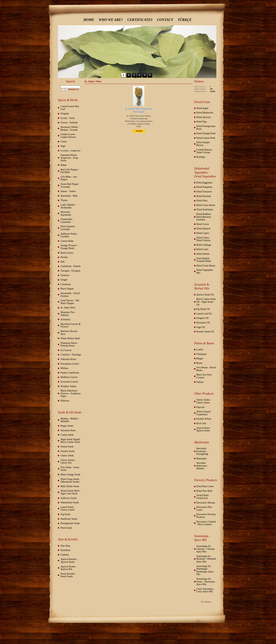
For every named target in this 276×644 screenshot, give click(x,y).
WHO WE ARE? (111, 20)
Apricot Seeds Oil (205, 295)
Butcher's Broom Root (69, 333)
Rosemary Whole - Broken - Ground (70, 128)
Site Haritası (206, 602)
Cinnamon (66, 284)
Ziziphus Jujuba (68, 386)
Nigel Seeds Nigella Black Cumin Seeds (70, 441)
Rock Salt (201, 423)
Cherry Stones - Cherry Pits (68, 462)
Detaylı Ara (74, 89)
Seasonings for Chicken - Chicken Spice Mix (206, 549)
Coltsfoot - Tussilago (71, 355)
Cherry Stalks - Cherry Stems (204, 401)
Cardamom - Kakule (71, 266)
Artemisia (65, 319)
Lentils (200, 350)
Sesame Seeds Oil (205, 332)
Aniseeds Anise (68, 430)
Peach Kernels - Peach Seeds (68, 575)
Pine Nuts (65, 546)
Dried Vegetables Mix (205, 271)
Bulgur (200, 358)
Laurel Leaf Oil (204, 314)
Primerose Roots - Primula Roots (69, 344)
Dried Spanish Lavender (68, 228)
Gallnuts (65, 555)
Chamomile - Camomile (67, 221)
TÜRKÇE (185, 20)
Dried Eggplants (204, 183)
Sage (63, 146)
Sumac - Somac (68, 191)
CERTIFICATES (140, 20)
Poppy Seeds (67, 426)
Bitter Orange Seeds (70, 475)
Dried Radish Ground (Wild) (204, 260)
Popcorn (200, 407)
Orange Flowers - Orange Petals (69, 247)
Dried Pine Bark (204, 491)
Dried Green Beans (206, 205)
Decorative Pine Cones (204, 508)
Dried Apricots (204, 117)
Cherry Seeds (67, 456)
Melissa (64, 368)
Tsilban (200, 382)
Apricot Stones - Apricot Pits (69, 568)
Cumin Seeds (67, 435)
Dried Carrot (203, 224)
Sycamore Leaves (69, 382)
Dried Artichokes (205, 210)
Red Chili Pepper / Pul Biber (70, 171)
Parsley (64, 257)
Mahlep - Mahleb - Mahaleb (70, 420)
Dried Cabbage (204, 245)
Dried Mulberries (205, 113)
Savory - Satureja (69, 122)
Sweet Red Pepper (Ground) (70, 185)
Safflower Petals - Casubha (69, 235)
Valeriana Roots (68, 359)
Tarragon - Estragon (70, 271)
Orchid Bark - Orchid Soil (203, 497)
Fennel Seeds (67, 447)
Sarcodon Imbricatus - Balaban (202, 466)
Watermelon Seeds (70, 503)
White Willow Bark (70, 338)
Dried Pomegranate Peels (206, 128)
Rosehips (201, 157)
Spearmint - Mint (69, 196)
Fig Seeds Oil (203, 309)
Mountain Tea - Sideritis (68, 314)
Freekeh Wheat (204, 419)
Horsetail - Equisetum (66, 213)
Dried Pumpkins (204, 187)
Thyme (64, 200)
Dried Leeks (202, 249)
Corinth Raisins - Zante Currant (205, 151)
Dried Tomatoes (204, 192)
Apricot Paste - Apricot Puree (204, 429)
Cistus (64, 141)
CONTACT (165, 20)
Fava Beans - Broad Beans (206, 369)
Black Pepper (67, 289)
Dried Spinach (203, 229)
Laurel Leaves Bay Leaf (70, 108)
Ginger (64, 280)
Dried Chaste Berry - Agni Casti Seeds (71, 492)
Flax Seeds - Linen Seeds (70, 469)
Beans (199, 363)
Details (139, 131)
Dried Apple (202, 108)
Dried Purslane (204, 196)
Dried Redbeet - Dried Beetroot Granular (204, 217)
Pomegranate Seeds (70, 523)
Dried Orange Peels (206, 133)
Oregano (65, 114)
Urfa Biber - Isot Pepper (69, 178)
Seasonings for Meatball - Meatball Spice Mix (206, 559)
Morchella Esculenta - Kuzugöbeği (202, 451)
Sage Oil (201, 327)
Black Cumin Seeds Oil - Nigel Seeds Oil (206, 302)
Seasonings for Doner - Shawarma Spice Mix (206, 582)
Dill (62, 262)
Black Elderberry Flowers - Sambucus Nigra (71, 393)
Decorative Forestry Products (206, 516)
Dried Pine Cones (205, 486)
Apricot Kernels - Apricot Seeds (69, 561)
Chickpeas (201, 354)
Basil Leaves (67, 253)
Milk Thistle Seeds (70, 486)
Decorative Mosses (206, 503)
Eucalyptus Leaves (70, 364)
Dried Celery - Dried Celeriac (203, 239)
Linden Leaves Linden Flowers (68, 136)
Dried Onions (203, 254)
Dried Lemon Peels (206, 138)
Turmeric (65, 275)
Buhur (64, 165)
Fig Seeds (65, 514)
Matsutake (201, 459)
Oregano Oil (202, 318)
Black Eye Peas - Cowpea (205, 376)
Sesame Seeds (68, 451)
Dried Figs (202, 122)
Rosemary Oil (203, 323)
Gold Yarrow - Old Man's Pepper (70, 302)
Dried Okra (202, 201)
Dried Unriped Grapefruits (203, 413)
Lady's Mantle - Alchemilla (68, 206)
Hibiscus (65, 401)
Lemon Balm (67, 241)
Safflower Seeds (69, 498)
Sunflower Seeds (69, 519)
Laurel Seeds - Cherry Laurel (68, 508)
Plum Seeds (66, 528)
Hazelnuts (65, 550)
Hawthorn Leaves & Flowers (71, 325)
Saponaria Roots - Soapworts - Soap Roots (69, 158)
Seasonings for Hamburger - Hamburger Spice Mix (205, 570)
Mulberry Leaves (69, 377)
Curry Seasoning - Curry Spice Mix (205, 590)
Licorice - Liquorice (70, 151)
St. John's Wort (68, 308)
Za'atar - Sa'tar (68, 118)
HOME (89, 20)
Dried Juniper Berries (203, 144)
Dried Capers (203, 233)
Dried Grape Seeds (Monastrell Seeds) (70, 481)
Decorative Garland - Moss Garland (206, 523)
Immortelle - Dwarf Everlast (70, 295)
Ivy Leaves (66, 350)
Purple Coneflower (70, 373)
